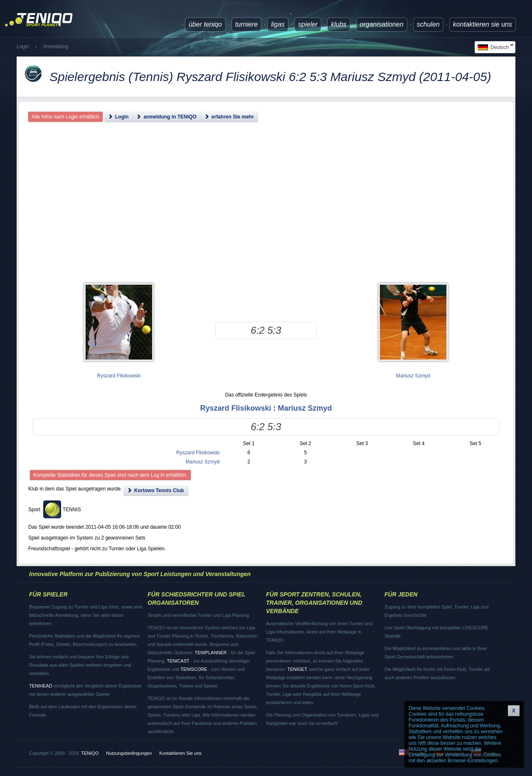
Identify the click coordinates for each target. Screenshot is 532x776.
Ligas (278, 24)
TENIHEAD (41, 686)
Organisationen (382, 24)
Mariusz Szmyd (413, 376)
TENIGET (297, 669)
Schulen (428, 24)
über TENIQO (205, 24)
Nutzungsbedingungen (129, 753)
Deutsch (494, 47)
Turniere (246, 24)
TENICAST (178, 661)
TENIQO (90, 753)
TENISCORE (194, 669)
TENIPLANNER (211, 653)
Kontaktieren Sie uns (483, 24)
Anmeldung (55, 47)
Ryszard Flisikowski (119, 376)
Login (23, 47)
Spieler (308, 24)
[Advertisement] (266, 210)
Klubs (339, 24)
